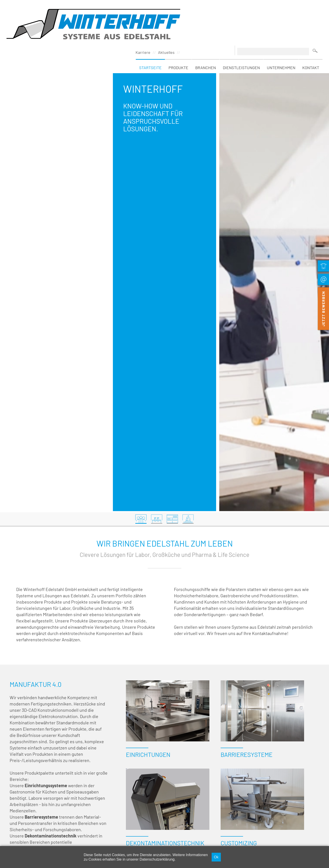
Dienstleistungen (241, 25)
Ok (216, 857)
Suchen (315, 8)
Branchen (206, 25)
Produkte (178, 25)
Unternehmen (281, 25)
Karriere (143, 10)
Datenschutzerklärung (157, 859)
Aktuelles (166, 10)
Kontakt (311, 25)
